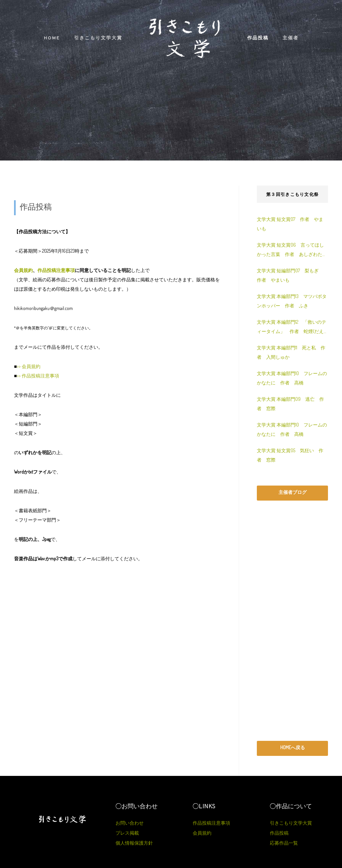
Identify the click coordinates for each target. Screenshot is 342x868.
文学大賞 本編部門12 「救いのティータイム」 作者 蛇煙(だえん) (292, 328)
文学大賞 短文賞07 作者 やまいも (290, 224)
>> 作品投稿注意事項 (38, 376)
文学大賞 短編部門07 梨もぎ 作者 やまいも (290, 275)
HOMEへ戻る (293, 747)
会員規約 (23, 270)
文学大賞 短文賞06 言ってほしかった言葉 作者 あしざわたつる (292, 250)
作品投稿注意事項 (56, 270)
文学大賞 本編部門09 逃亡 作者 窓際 (290, 404)
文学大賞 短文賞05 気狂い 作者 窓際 (290, 455)
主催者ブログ (293, 492)
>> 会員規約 (29, 366)
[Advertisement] (292, 621)
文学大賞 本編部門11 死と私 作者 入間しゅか (291, 352)
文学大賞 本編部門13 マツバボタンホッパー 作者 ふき (292, 301)
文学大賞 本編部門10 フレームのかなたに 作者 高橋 (292, 378)
